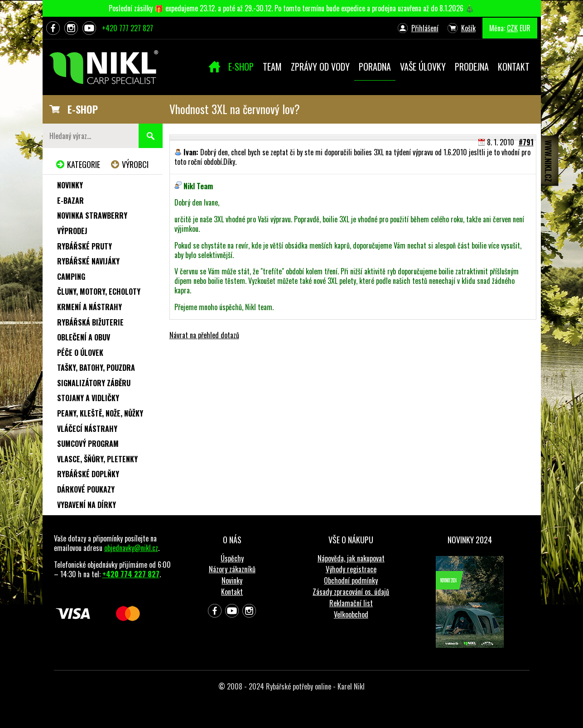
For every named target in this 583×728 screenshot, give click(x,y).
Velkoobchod (351, 614)
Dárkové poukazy (86, 489)
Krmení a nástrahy (89, 307)
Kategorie (84, 164)
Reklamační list (351, 603)
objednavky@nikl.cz (131, 548)
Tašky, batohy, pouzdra (96, 368)
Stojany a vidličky (88, 398)
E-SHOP (83, 109)
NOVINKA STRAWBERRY (92, 216)
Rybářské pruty (84, 246)
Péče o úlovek (80, 353)
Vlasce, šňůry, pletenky (97, 459)
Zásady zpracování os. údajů (351, 592)
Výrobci (135, 164)
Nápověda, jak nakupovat (351, 558)
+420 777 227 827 (128, 28)
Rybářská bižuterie (90, 322)
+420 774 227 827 (131, 574)
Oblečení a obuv (84, 337)
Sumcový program (88, 444)
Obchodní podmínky (351, 580)
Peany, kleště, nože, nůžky (100, 413)
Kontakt (232, 592)
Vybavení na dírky (87, 505)
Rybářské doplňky (88, 474)
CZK (512, 28)
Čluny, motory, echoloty (99, 292)
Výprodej (72, 231)
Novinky (70, 185)
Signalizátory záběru (94, 383)
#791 (526, 142)
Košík (468, 28)
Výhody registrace (351, 569)
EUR (525, 28)
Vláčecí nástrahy (87, 429)
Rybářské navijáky (88, 261)
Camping (71, 277)
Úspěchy (232, 558)
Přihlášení (425, 28)
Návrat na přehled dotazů (204, 335)
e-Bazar (70, 201)
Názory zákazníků (232, 569)
